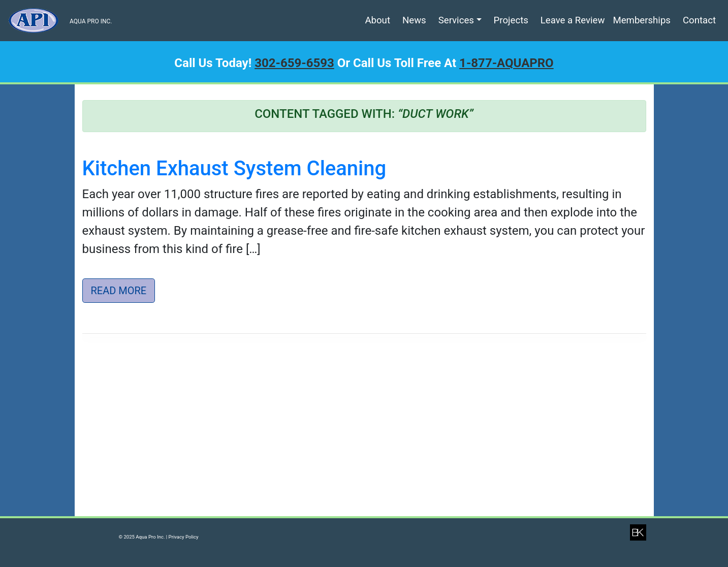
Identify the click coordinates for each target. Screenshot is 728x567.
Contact (699, 20)
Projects (511, 20)
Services (456, 20)
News (414, 20)
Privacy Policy (184, 537)
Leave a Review (573, 20)
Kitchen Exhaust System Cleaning (234, 168)
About (377, 20)
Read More (119, 291)
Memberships (642, 20)
